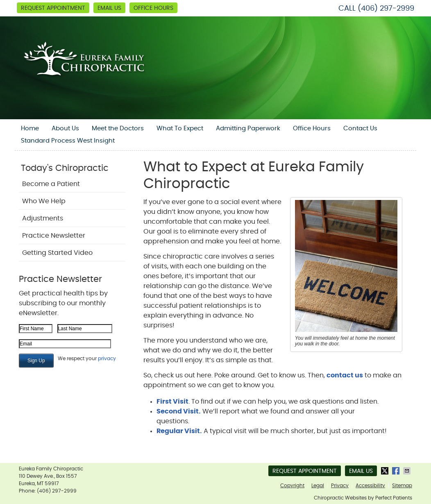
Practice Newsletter (54, 236)
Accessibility (370, 486)
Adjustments (43, 218)
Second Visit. (179, 411)
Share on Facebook (397, 471)
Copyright (292, 486)
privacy (107, 359)
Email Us (109, 8)
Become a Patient (51, 184)
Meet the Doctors (118, 128)
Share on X (386, 471)
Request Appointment (53, 8)
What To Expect (180, 128)
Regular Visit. (179, 431)
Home (30, 128)
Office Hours (153, 8)
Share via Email (408, 471)
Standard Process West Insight (68, 141)
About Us (65, 128)
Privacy (340, 486)
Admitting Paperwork (248, 128)
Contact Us (360, 128)
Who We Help (44, 201)
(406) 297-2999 (386, 9)
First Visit (172, 402)
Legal (318, 486)
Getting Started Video (57, 253)
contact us (345, 375)
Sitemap (402, 486)
